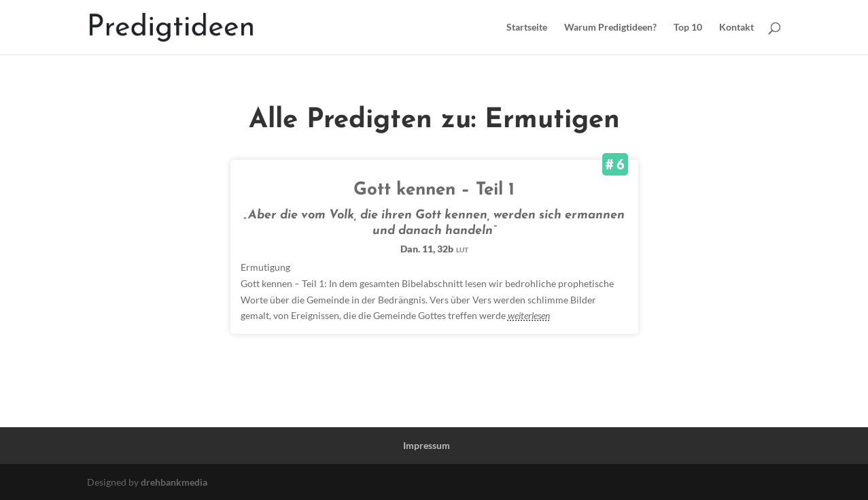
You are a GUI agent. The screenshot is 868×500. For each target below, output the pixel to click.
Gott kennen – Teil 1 (434, 190)
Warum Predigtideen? (610, 28)
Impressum (427, 445)
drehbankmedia (174, 482)
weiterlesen (529, 315)
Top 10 (688, 28)
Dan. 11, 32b (434, 249)
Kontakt (736, 28)
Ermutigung (265, 267)
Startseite (527, 28)
